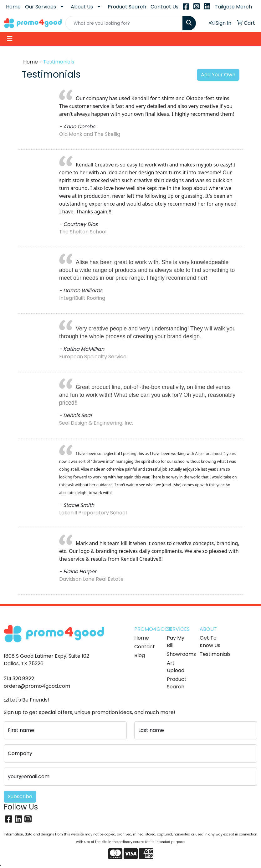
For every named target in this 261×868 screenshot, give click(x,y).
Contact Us (164, 7)
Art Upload (176, 667)
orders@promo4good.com (37, 686)
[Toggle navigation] (10, 39)
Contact (145, 647)
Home (13, 7)
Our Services (41, 7)
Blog (140, 655)
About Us (82, 7)
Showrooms (179, 654)
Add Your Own (218, 75)
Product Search (127, 7)
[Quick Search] (124, 23)
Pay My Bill (176, 642)
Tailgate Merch (233, 7)
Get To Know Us (210, 642)
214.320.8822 (19, 679)
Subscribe (20, 797)
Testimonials (212, 654)
